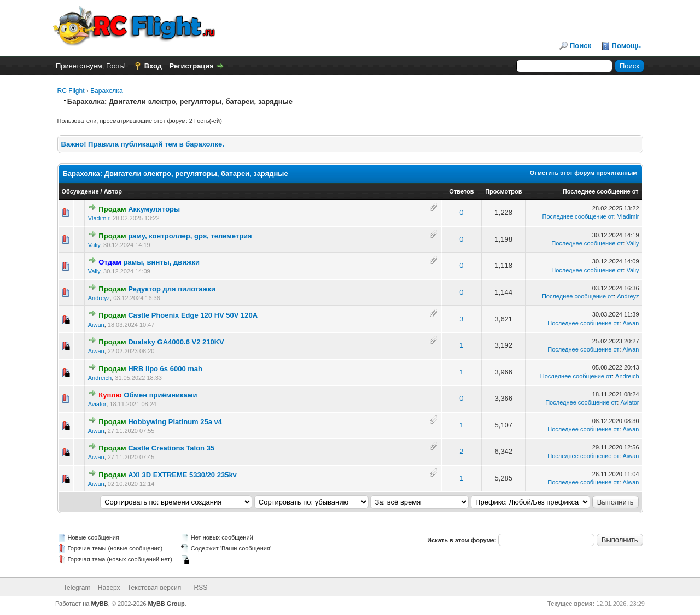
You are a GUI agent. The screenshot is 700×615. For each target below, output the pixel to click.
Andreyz (99, 298)
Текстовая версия (154, 588)
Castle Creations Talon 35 (171, 448)
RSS (201, 588)
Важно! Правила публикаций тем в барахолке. (143, 144)
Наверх (109, 588)
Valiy (94, 245)
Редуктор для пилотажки (172, 289)
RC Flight (71, 91)
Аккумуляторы (154, 209)
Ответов (461, 191)
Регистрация (192, 66)
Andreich (100, 378)
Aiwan (96, 325)
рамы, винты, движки (161, 262)
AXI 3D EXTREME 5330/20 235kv (182, 475)
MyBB (100, 604)
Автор (113, 191)
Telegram (77, 588)
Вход (153, 66)
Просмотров (503, 191)
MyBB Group (167, 604)
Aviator (97, 404)
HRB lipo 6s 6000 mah (165, 369)
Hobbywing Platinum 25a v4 (175, 422)
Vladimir (99, 218)
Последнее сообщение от (601, 191)
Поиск (581, 46)
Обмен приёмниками (160, 395)
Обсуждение (80, 191)
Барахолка (106, 91)
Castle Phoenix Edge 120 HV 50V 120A (193, 315)
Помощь (626, 46)
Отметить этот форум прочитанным (584, 173)
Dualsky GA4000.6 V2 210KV (176, 342)
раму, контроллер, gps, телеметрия (190, 236)
